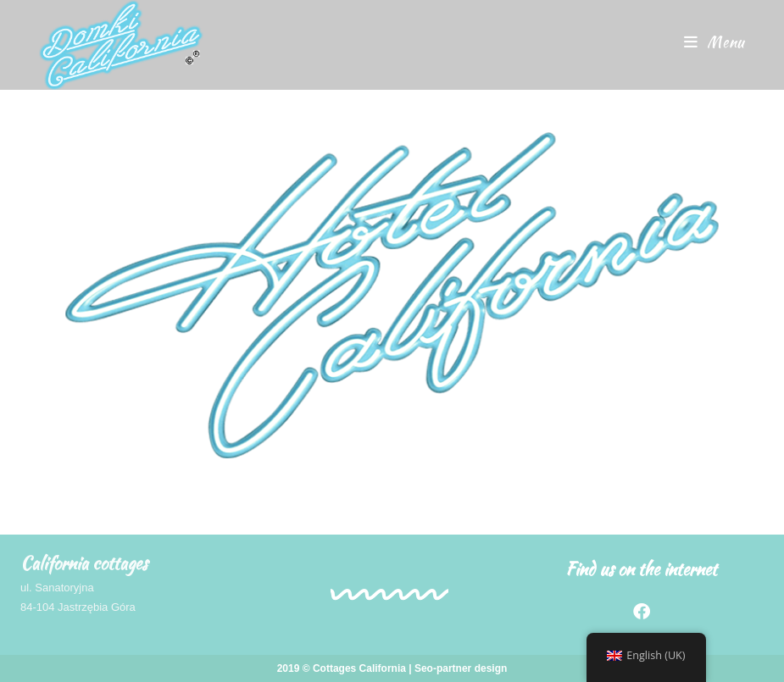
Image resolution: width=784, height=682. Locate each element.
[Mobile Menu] (714, 42)
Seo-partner (443, 668)
